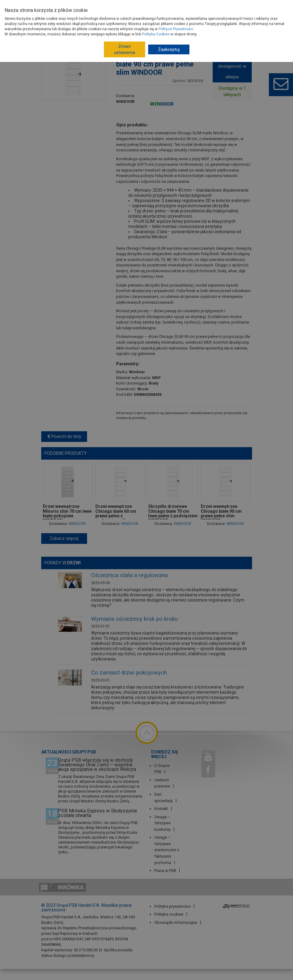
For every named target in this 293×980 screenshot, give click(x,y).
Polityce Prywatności (176, 29)
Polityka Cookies (156, 34)
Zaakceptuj (169, 49)
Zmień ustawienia (125, 49)
